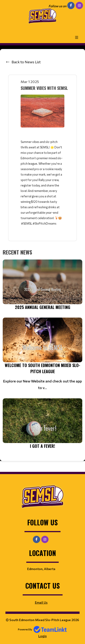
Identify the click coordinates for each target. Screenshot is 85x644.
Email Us (41, 602)
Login (42, 636)
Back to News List (26, 62)
